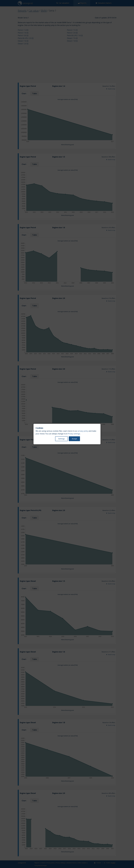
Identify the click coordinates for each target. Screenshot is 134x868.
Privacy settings (74, 434)
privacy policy (83, 431)
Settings (61, 439)
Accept (74, 439)
